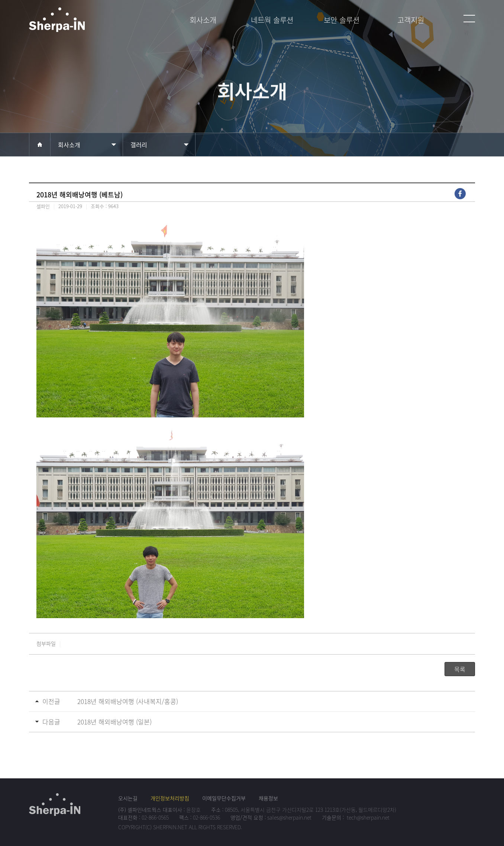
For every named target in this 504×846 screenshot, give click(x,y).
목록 (460, 669)
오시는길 (128, 798)
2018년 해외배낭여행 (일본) (114, 722)
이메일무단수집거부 (224, 798)
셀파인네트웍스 (79, 23)
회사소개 (69, 145)
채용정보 (268, 798)
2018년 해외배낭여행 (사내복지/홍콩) (128, 701)
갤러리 (139, 145)
